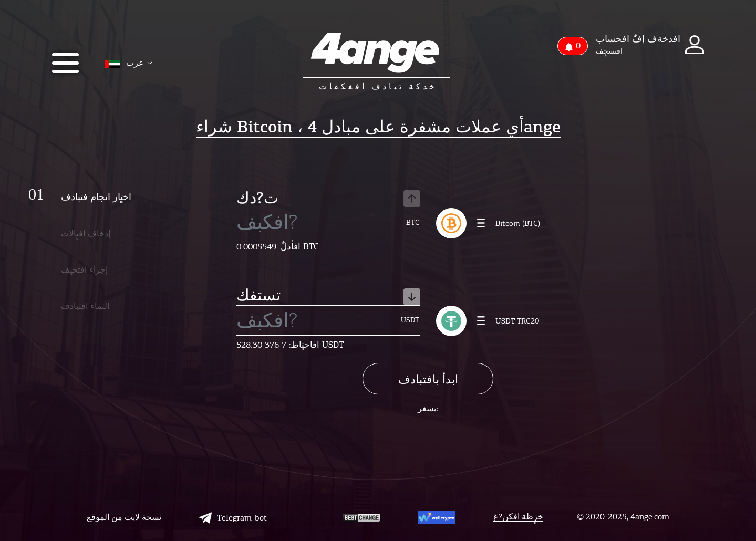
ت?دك (328, 199)
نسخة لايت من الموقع (124, 518)
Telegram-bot (233, 518)
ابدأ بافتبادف (428, 379)
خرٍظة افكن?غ (518, 517)
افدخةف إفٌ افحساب (638, 39)
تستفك (328, 296)
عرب (128, 63)
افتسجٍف (609, 51)
